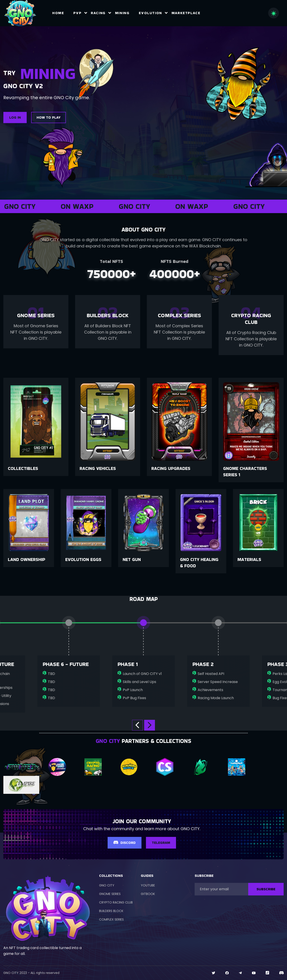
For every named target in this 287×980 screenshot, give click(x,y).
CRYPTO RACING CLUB (116, 902)
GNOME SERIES (110, 894)
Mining (122, 13)
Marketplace (186, 13)
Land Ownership (27, 559)
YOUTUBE (148, 885)
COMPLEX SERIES (111, 919)
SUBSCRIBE (266, 889)
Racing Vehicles (98, 468)
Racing (98, 13)
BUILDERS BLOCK (111, 911)
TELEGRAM (161, 843)
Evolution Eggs (83, 559)
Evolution (150, 13)
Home (58, 13)
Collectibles (23, 468)
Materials (249, 559)
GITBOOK (148, 894)
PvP (77, 13)
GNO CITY (107, 885)
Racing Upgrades (171, 468)
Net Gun (132, 559)
